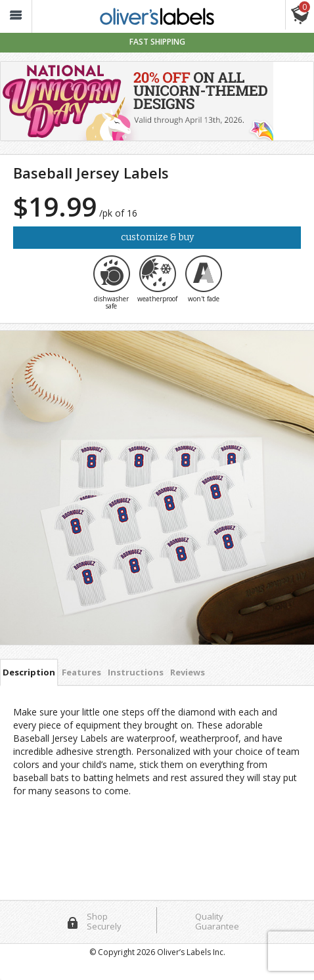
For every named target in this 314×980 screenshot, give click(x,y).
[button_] (16, 17)
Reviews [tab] (188, 672)
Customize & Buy (157, 237)
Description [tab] (29, 672)
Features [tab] (81, 672)
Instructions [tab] (136, 672)
